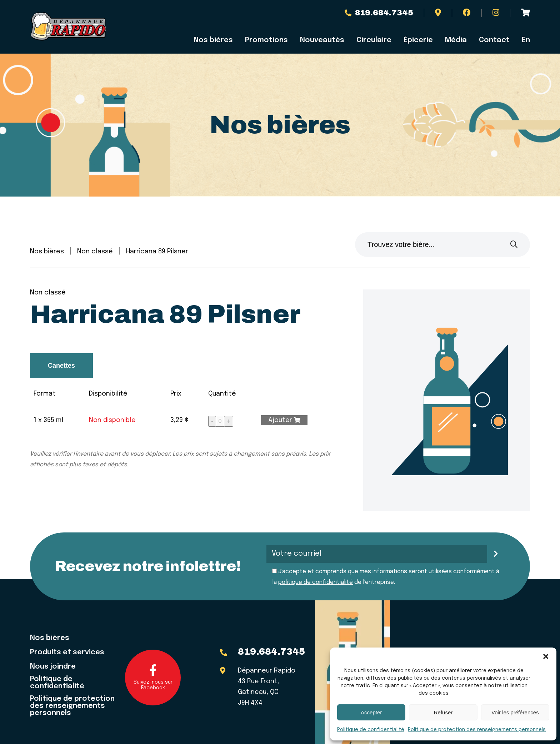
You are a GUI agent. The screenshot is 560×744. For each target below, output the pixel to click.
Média (456, 40)
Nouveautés (322, 40)
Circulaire (374, 40)
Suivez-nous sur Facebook (153, 677)
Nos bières (213, 40)
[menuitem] (523, 40)
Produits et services (67, 653)
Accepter (371, 712)
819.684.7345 (379, 13)
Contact (494, 40)
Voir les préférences (515, 712)
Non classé (95, 252)
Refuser (443, 712)
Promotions (266, 40)
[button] (546, 656)
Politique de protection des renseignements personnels (477, 730)
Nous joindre (53, 667)
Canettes (61, 366)
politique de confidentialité (316, 582)
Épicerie (418, 40)
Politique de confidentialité (371, 730)
